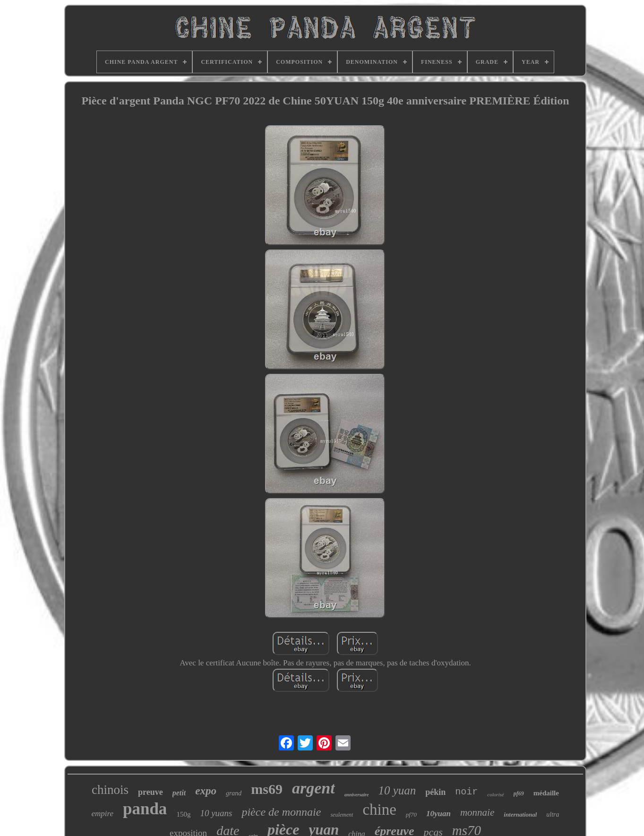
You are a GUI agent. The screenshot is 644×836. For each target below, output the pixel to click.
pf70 (411, 814)
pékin (435, 792)
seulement (342, 815)
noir (466, 792)
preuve (150, 792)
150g (183, 814)
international (520, 814)
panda (145, 809)
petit (179, 793)
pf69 (519, 793)
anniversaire (357, 795)
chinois (110, 790)
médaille (546, 793)
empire (102, 814)
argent (313, 788)
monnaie (477, 812)
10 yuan (397, 790)
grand (234, 793)
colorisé (495, 794)
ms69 (267, 789)
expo (206, 791)
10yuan (438, 814)
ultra (553, 814)
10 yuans (216, 813)
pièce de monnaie (281, 812)
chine (379, 810)
